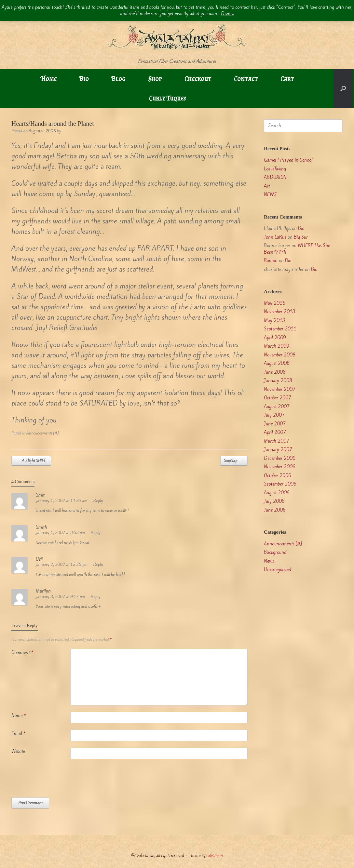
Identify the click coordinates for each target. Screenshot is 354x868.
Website (18, 751)
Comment (22, 653)
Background (275, 552)
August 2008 (277, 363)
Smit (40, 495)
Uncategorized (278, 570)
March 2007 (277, 441)
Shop (155, 79)
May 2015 (275, 303)
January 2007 (278, 450)
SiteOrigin (215, 855)
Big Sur (301, 237)
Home (49, 79)
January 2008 (278, 381)
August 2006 (277, 493)
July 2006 (274, 501)
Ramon (271, 261)
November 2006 (280, 467)
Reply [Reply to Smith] (96, 533)
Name (19, 716)
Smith (41, 527)
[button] (343, 88)
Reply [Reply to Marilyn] (96, 597)
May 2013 (275, 320)
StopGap (234, 461)
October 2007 (278, 398)
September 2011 (280, 329)
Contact (246, 79)
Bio (84, 79)
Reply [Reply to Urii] (98, 564)
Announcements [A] (43, 433)
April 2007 (275, 432)
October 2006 (278, 476)
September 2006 (280, 484)
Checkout (198, 79)
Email (19, 734)
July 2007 (274, 415)
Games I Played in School (288, 160)
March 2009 (277, 346)
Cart (287, 79)
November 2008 (280, 355)
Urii (39, 559)
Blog (118, 79)
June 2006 (275, 510)
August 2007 (277, 407)
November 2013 (280, 312)
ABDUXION (275, 177)
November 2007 (280, 389)
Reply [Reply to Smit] (98, 501)
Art (267, 186)
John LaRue (275, 237)
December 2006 (280, 458)
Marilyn (43, 591)
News (269, 561)
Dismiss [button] (227, 14)
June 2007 (275, 424)
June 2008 (275, 372)
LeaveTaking (275, 169)
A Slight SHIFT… (31, 461)
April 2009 (275, 338)
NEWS (270, 195)
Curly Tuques (167, 98)
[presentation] (61, 781)
